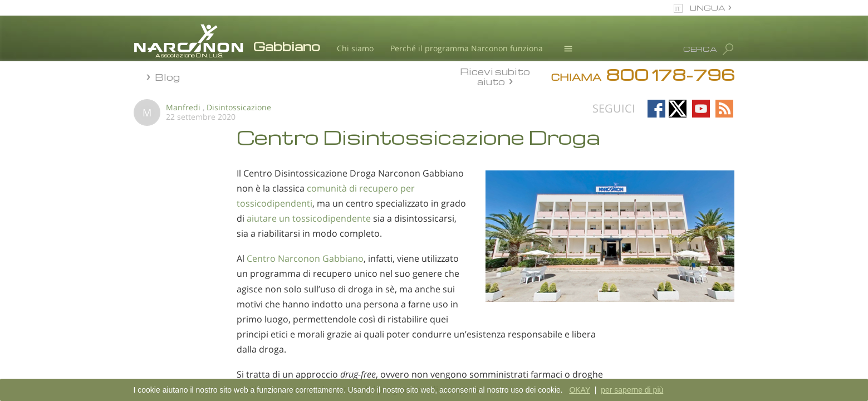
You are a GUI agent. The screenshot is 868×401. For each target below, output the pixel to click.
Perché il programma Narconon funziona (467, 48)
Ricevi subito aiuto (495, 76)
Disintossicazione (239, 107)
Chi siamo (355, 48)
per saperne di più (632, 390)
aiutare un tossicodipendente (309, 218)
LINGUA (708, 8)
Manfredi (183, 107)
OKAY (580, 390)
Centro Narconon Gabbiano (305, 258)
